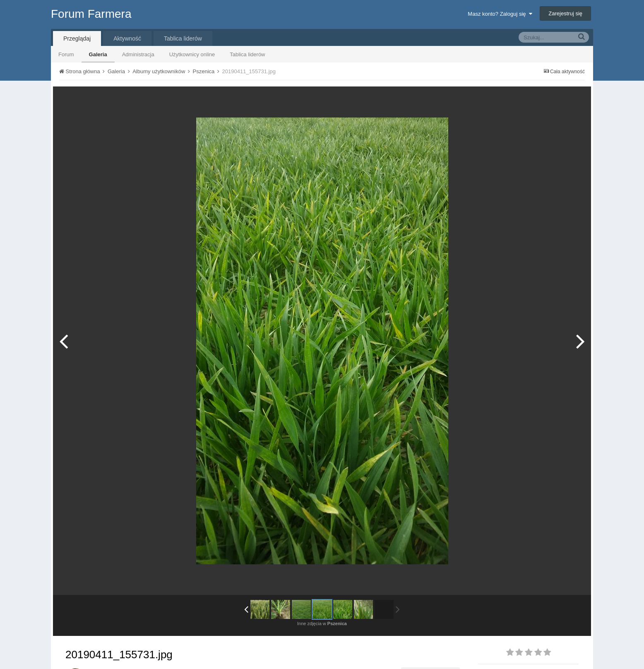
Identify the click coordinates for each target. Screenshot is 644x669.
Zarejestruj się (565, 13)
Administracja (138, 54)
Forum (66, 54)
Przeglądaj (77, 38)
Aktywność (127, 38)
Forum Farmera (91, 14)
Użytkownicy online (192, 54)
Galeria (98, 54)
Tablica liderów (247, 54)
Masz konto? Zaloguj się (500, 14)
